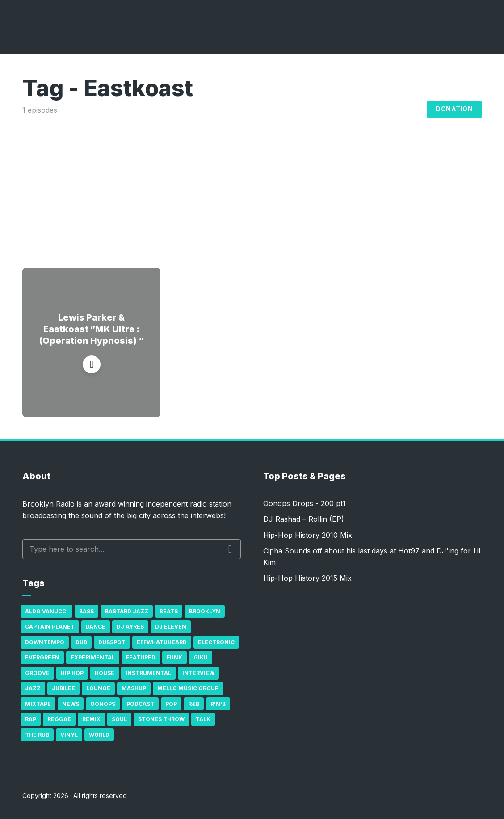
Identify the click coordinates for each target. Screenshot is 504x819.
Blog (410, 110)
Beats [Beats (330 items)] (169, 611)
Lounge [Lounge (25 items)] (98, 688)
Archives (365, 110)
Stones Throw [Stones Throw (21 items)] (161, 719)
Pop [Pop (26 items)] (171, 704)
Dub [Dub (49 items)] (81, 642)
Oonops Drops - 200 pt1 (304, 503)
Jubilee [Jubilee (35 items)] (63, 688)
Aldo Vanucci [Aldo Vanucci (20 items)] (46, 611)
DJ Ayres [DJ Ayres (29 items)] (130, 627)
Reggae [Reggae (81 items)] (59, 719)
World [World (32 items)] (99, 735)
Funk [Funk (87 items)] (174, 657)
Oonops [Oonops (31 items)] (103, 704)
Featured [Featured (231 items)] (141, 657)
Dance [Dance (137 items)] (96, 627)
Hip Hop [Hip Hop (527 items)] (72, 673)
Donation (454, 109)
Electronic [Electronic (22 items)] (216, 642)
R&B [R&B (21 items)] (194, 704)
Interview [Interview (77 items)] (198, 673)
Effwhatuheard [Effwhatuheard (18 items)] (162, 642)
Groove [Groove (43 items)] (37, 673)
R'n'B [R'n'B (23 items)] (218, 704)
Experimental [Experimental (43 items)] (93, 657)
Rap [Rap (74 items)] (31, 719)
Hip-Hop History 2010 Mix (308, 535)
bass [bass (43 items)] (86, 611)
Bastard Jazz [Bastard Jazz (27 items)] (127, 611)
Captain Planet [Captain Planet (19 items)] (50, 627)
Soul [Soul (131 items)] (119, 719)
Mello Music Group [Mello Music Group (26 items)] (188, 688)
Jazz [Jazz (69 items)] (33, 688)
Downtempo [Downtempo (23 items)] (45, 642)
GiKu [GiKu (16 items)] (201, 657)
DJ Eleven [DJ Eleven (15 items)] (171, 627)
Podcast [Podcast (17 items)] (140, 704)
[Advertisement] (252, 183)
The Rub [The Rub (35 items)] (37, 735)
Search (230, 549)
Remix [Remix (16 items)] (91, 719)
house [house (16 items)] (105, 673)
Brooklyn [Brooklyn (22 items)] (205, 611)
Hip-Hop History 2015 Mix (307, 578)
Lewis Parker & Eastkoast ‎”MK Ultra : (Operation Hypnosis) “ (92, 329)
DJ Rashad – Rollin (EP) (304, 519)
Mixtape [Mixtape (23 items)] (38, 704)
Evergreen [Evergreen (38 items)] (42, 657)
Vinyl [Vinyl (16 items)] (69, 735)
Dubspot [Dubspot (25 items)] (112, 642)
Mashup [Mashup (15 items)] (134, 688)
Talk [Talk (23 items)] (203, 719)
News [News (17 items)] (71, 704)
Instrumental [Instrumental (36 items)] (148, 673)
